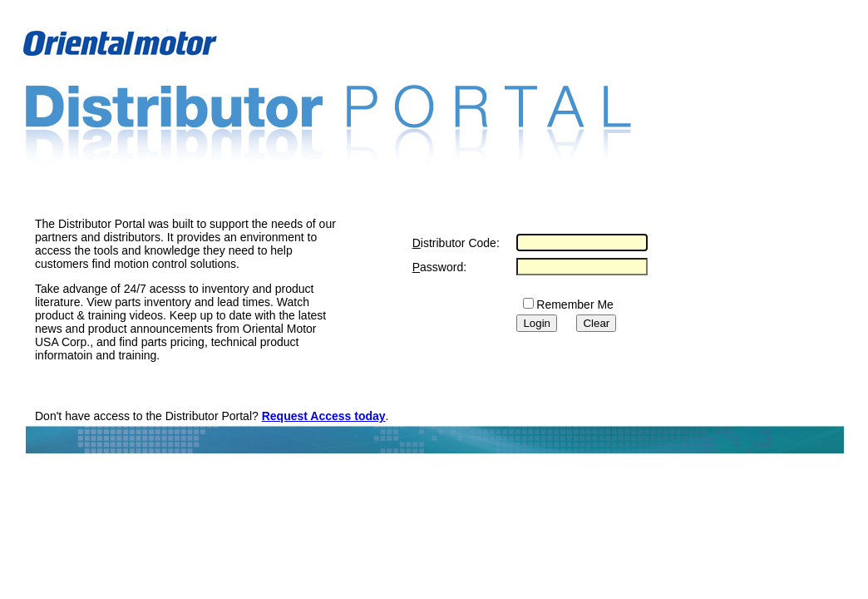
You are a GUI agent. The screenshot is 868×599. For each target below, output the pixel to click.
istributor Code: (456, 243)
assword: (439, 267)
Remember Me (575, 304)
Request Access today (324, 416)
